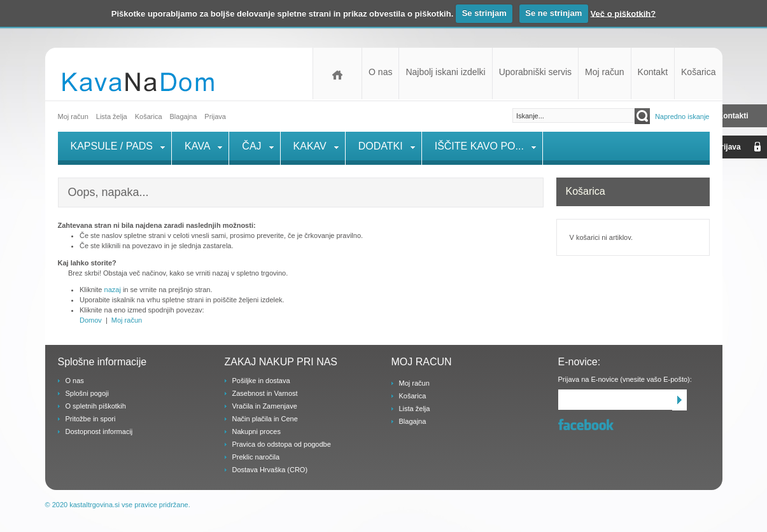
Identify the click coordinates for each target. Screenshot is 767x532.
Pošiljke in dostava (261, 381)
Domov (337, 73)
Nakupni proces (257, 431)
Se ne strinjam (553, 13)
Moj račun (604, 72)
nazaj (113, 290)
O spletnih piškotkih (96, 406)
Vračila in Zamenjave (265, 406)
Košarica (698, 72)
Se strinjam (484, 13)
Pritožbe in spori (91, 419)
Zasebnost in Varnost (265, 393)
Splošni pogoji (88, 393)
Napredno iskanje (682, 116)
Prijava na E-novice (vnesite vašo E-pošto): (625, 379)
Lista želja (112, 116)
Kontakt (653, 72)
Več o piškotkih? (623, 13)
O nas (380, 72)
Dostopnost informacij (99, 431)
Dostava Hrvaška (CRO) (270, 470)
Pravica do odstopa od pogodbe (282, 444)
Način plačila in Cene (265, 419)
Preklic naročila (256, 457)
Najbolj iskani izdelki (445, 72)
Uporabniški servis (535, 72)
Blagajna (413, 421)
